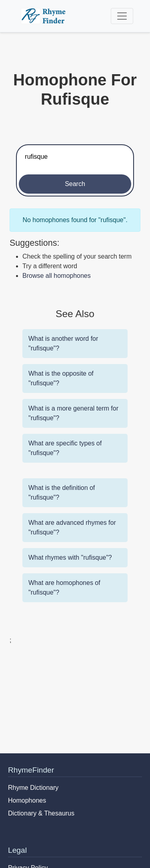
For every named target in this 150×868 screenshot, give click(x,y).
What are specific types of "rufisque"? (65, 448)
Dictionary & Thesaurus (41, 813)
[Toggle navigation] (122, 16)
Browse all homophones (57, 276)
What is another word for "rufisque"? (63, 343)
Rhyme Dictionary (33, 788)
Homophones (27, 800)
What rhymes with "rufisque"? (70, 557)
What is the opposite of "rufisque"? (61, 378)
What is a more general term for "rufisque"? (73, 413)
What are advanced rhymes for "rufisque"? (72, 527)
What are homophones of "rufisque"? (64, 588)
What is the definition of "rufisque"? (62, 493)
